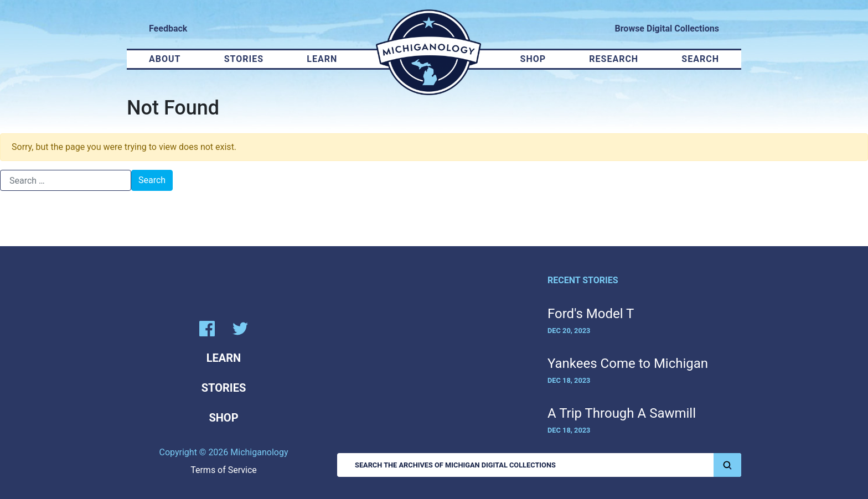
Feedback (168, 28)
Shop (533, 59)
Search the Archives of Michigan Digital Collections (548, 465)
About (165, 59)
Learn (322, 59)
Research (614, 59)
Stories (244, 59)
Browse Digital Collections (667, 28)
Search (700, 59)
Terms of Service (224, 470)
